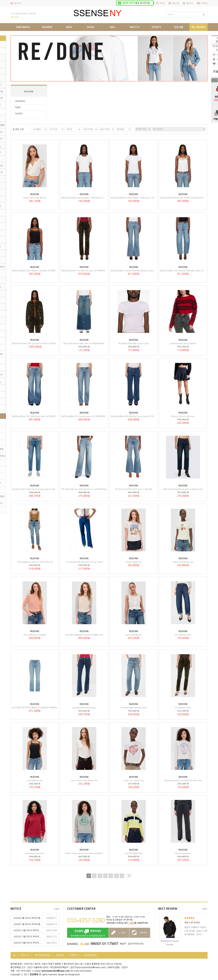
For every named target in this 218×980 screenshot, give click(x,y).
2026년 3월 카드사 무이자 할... (28, 918)
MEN (18, 107)
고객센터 (204, 3)
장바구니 (190, 3)
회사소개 (25, 955)
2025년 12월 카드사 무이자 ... (27, 930)
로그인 (162, 3)
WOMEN (20, 101)
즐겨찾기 (18, 3)
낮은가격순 (88, 129)
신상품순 (37, 129)
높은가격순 (105, 129)
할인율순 (121, 129)
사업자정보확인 (90, 955)
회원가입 (175, 3)
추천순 (69, 129)
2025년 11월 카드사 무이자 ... (27, 937)
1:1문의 (131, 923)
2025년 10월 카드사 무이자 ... (27, 943)
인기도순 (54, 129)
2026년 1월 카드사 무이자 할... (28, 924)
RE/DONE (29, 92)
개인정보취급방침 (42, 955)
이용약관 (60, 955)
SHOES (19, 114)
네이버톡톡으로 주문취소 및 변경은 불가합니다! (88, 933)
